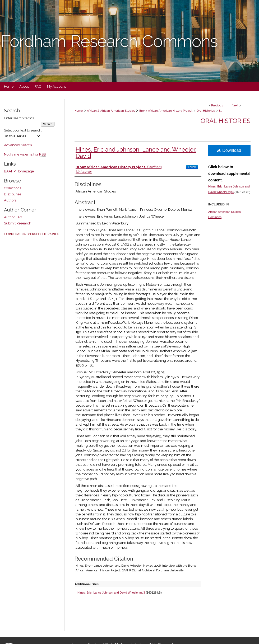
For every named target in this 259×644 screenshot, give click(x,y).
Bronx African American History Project (166, 111)
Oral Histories (206, 111)
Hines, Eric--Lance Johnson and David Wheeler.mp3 (111, 593)
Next (235, 105)
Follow (192, 167)
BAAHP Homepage (19, 171)
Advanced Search (18, 145)
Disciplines (13, 194)
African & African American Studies (111, 111)
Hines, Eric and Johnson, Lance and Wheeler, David (136, 153)
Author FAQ (13, 217)
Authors (10, 200)
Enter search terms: (19, 118)
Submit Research (18, 223)
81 (220, 111)
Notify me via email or (25, 154)
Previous (217, 105)
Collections (13, 188)
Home (79, 111)
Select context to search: (23, 130)
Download (229, 150)
